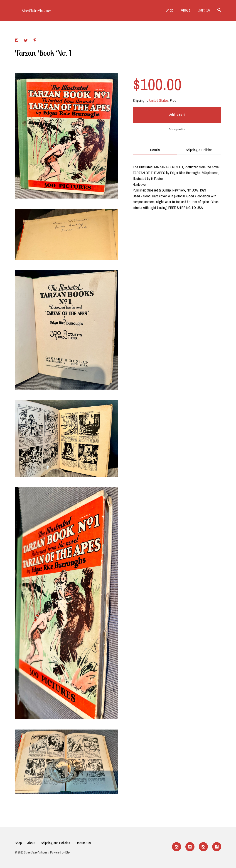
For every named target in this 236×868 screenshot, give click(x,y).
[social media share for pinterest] (35, 41)
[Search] (219, 11)
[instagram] (177, 847)
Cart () (204, 10)
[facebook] (217, 847)
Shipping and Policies (55, 843)
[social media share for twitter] (26, 41)
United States (159, 100)
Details (155, 150)
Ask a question (177, 129)
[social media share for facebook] (17, 41)
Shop (169, 10)
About (185, 10)
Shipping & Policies (199, 150)
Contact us (83, 843)
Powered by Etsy (60, 852)
